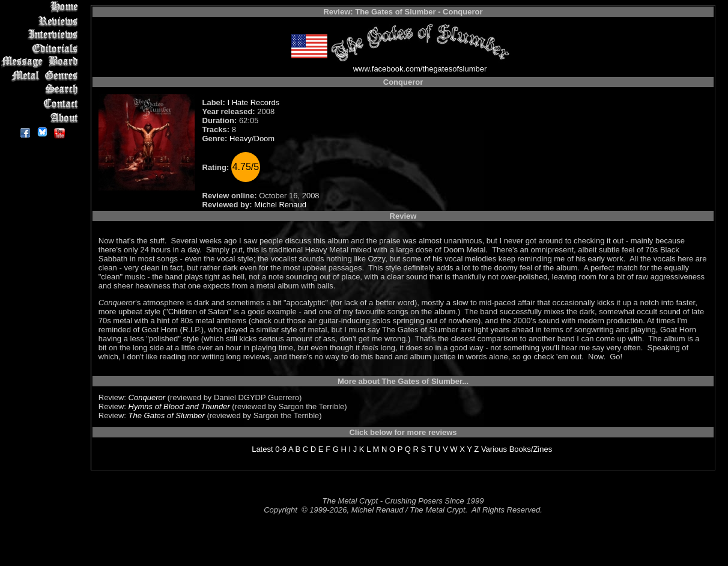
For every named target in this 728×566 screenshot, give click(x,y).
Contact (42, 104)
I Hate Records (253, 102)
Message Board (42, 62)
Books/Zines (531, 449)
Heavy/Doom (252, 138)
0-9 (281, 449)
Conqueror (147, 397)
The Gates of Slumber (167, 415)
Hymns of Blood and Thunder (179, 406)
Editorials (42, 48)
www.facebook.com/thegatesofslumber (420, 69)
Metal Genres (42, 76)
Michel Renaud (280, 205)
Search (42, 90)
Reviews (42, 21)
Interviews (42, 35)
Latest (262, 449)
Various (494, 449)
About (42, 117)
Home (42, 7)
